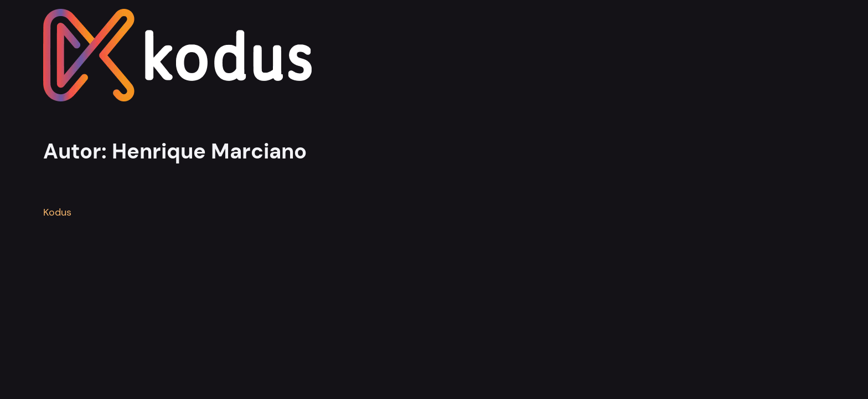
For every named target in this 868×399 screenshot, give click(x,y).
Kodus (57, 212)
